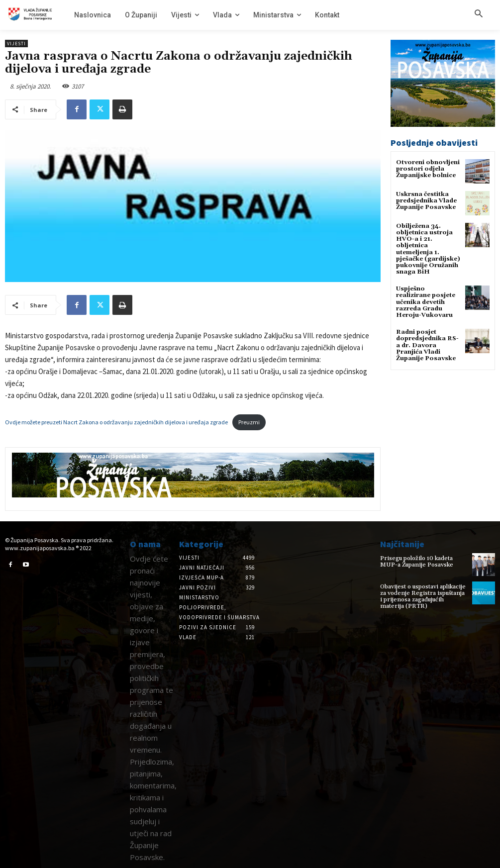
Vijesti (16, 44)
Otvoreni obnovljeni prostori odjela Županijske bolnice (428, 169)
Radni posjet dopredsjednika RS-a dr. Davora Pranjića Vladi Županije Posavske (427, 345)
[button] (479, 14)
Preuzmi (249, 422)
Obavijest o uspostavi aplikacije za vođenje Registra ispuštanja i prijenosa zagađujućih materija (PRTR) (423, 597)
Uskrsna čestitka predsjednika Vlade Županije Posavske (426, 201)
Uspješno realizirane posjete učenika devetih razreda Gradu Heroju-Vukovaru (426, 302)
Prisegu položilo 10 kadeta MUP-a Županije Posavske (417, 562)
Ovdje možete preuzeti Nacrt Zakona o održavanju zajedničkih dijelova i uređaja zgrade (116, 422)
